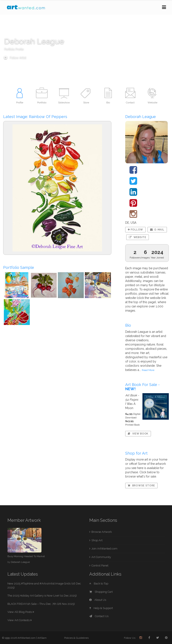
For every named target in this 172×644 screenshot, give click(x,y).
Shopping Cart (101, 592)
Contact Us (99, 616)
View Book (138, 434)
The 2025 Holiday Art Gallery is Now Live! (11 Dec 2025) (42, 596)
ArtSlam (42, 638)
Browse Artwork (102, 532)
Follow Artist (15, 58)
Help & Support (101, 608)
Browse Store (141, 486)
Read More (148, 370)
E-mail (157, 230)
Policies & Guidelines (76, 638)
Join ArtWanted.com (104, 549)
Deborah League (20, 562)
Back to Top (99, 584)
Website (137, 237)
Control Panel (100, 566)
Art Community (101, 557)
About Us (98, 600)
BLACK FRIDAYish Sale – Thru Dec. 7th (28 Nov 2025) (41, 604)
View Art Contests (20, 620)
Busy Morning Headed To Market (26, 556)
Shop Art (97, 540)
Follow (135, 230)
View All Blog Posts (21, 612)
